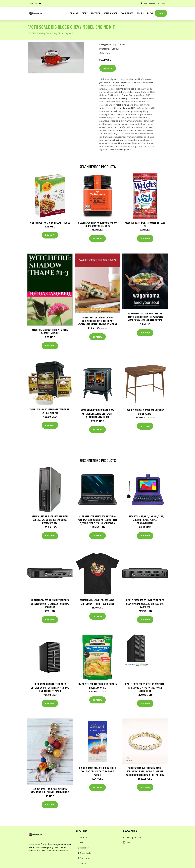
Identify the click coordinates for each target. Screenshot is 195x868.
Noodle (122, 45)
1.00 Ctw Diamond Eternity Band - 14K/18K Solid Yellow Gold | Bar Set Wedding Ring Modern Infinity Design (145, 771)
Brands (84, 837)
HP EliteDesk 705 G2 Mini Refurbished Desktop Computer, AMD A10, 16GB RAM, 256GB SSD (50, 604)
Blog (150, 13)
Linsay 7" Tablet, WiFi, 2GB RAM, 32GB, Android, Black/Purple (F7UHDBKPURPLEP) (145, 520)
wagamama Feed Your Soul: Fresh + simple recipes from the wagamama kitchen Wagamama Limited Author (145, 317)
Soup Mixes (127, 13)
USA (145, 3)
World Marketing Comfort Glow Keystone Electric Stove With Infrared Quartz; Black (98, 414)
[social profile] (40, 3)
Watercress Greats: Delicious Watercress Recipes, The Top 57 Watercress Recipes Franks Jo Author (97, 321)
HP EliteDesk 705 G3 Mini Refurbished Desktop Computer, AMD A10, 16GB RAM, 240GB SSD (145, 604)
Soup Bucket (110, 13)
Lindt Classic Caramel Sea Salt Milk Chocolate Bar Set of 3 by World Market (98, 771)
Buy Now (108, 68)
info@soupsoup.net (157, 3)
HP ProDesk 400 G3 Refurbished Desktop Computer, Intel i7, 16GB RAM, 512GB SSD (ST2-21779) (50, 687)
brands (74, 13)
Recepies (95, 13)
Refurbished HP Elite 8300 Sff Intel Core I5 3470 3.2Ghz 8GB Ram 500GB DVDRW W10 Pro (50, 520)
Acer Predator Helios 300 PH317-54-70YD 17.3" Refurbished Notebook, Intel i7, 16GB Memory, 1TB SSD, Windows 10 (97, 520)
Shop (161, 13)
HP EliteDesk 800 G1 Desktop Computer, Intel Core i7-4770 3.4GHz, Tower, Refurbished (145, 687)
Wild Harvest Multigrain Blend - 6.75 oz (50, 223)
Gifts (85, 13)
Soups (140, 13)
